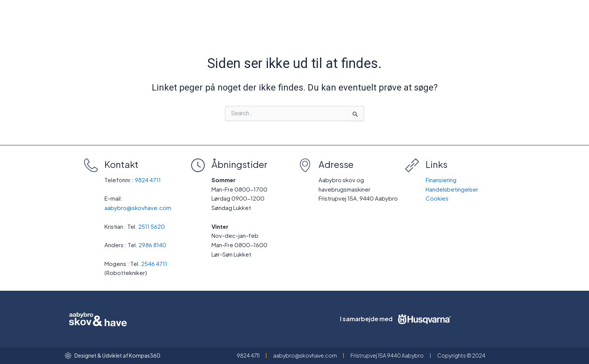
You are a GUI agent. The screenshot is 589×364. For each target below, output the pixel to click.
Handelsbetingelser (452, 189)
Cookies (437, 198)
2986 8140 (153, 245)
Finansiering (441, 180)
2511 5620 (152, 226)
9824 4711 (148, 180)
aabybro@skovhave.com (138, 208)
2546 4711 (154, 264)
